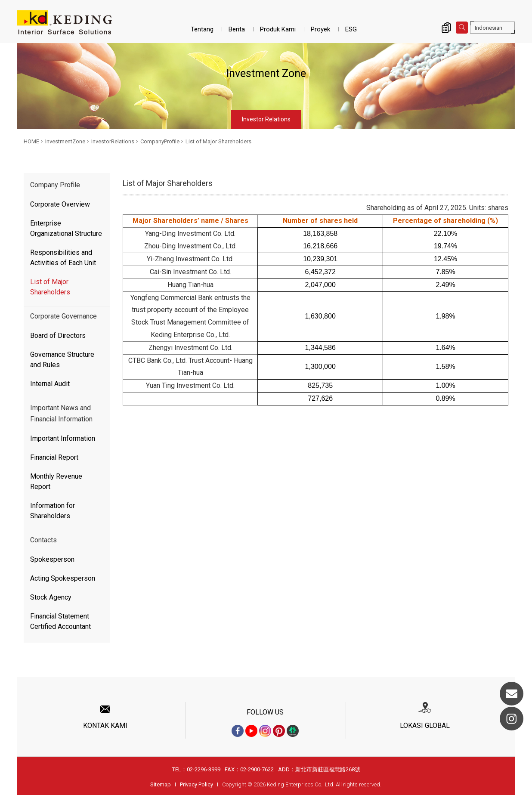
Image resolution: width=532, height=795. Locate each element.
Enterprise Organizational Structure (66, 228)
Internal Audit (50, 384)
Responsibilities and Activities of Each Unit (63, 258)
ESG (351, 29)
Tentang (202, 29)
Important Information (63, 438)
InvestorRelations (113, 141)
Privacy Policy (196, 784)
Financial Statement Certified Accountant (60, 621)
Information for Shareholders (53, 511)
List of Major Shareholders (218, 141)
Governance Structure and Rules (62, 360)
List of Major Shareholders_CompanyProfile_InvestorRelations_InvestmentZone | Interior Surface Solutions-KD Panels (65, 22)
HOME (31, 141)
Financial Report (54, 457)
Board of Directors (58, 336)
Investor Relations (266, 119)
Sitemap (161, 784)
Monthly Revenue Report (56, 481)
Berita (237, 29)
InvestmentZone (65, 141)
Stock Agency (51, 597)
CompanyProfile (160, 141)
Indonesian (489, 28)
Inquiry (446, 28)
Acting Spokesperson (63, 578)
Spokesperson (52, 559)
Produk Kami (278, 29)
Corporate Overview (60, 204)
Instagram (512, 719)
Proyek (320, 29)
